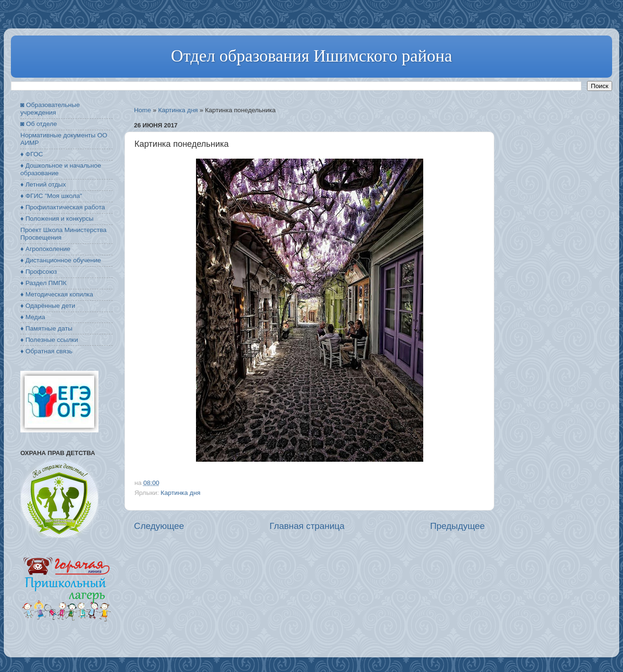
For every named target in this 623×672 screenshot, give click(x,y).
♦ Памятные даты (46, 328)
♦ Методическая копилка (57, 294)
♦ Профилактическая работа (63, 207)
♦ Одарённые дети (48, 306)
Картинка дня (178, 110)
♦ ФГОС (32, 154)
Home (142, 110)
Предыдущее (457, 526)
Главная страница (307, 526)
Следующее (159, 526)
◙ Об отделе (39, 124)
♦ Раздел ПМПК (44, 283)
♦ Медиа (33, 317)
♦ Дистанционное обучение (61, 260)
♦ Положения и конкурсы (57, 219)
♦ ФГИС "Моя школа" (51, 196)
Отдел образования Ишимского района (311, 56)
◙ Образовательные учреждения (50, 109)
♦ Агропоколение (45, 249)
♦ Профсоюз (39, 272)
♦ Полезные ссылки (49, 340)
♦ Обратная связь (46, 351)
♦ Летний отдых (43, 184)
